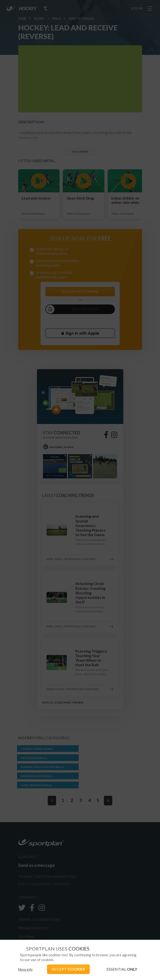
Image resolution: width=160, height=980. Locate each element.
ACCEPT (68, 969)
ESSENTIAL (122, 969)
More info (25, 969)
